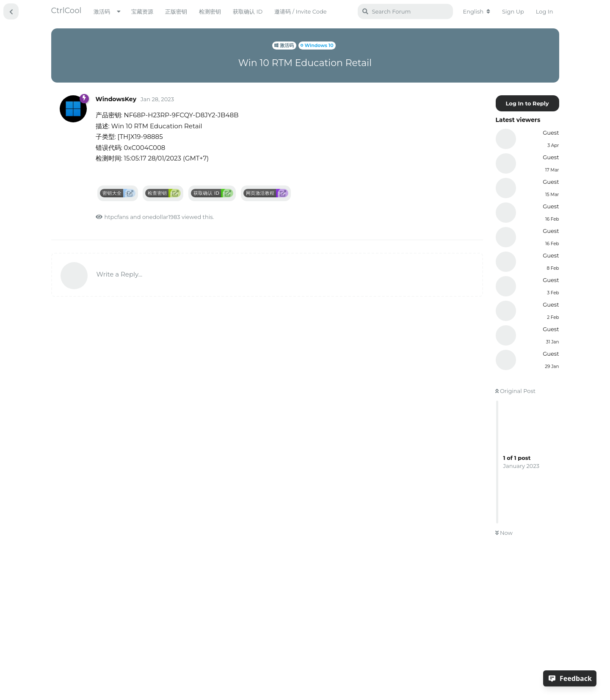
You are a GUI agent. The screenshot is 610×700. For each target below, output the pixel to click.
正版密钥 (176, 11)
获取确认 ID (248, 11)
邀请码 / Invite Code (300, 11)
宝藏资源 (142, 11)
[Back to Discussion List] (11, 11)
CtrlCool (66, 11)
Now (504, 533)
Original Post (516, 391)
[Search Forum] (405, 11)
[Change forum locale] (477, 11)
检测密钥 (210, 11)
